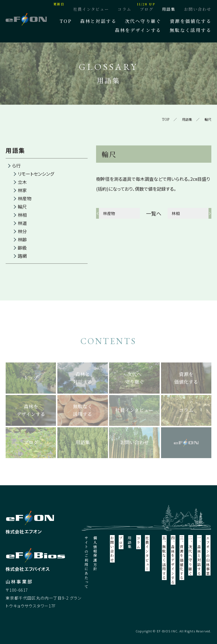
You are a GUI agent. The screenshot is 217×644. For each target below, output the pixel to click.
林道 (22, 223)
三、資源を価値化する (182, 558)
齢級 (22, 248)
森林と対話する (98, 21)
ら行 (16, 166)
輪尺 (22, 207)
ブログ (147, 9)
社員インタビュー (91, 9)
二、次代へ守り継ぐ (191, 556)
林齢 (22, 239)
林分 (22, 231)
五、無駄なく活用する (164, 558)
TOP (66, 21)
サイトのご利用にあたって (87, 562)
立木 (22, 182)
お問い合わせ (198, 9)
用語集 (169, 9)
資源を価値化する (191, 21)
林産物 (25, 198)
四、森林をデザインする (173, 560)
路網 (22, 256)
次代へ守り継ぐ (143, 21)
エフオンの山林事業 (208, 556)
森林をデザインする (138, 30)
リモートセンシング (36, 174)
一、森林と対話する (199, 556)
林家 (22, 190)
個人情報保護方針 (95, 554)
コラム (124, 9)
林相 (22, 215)
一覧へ (154, 213)
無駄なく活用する (191, 30)
